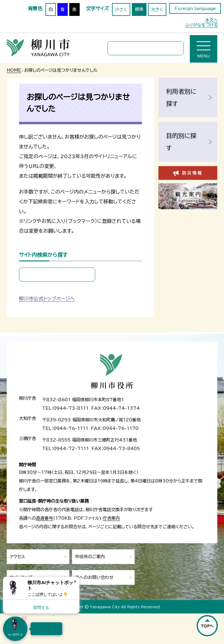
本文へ (211, 20)
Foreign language (195, 9)
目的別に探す (181, 142)
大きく (157, 9)
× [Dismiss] (75, 582)
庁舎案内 (111, 518)
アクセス (17, 557)
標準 (139, 9)
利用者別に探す (181, 97)
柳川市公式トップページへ (47, 299)
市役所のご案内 (90, 557)
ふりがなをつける (201, 25)
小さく (121, 9)
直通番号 (45, 518)
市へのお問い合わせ (94, 577)
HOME (14, 70)
